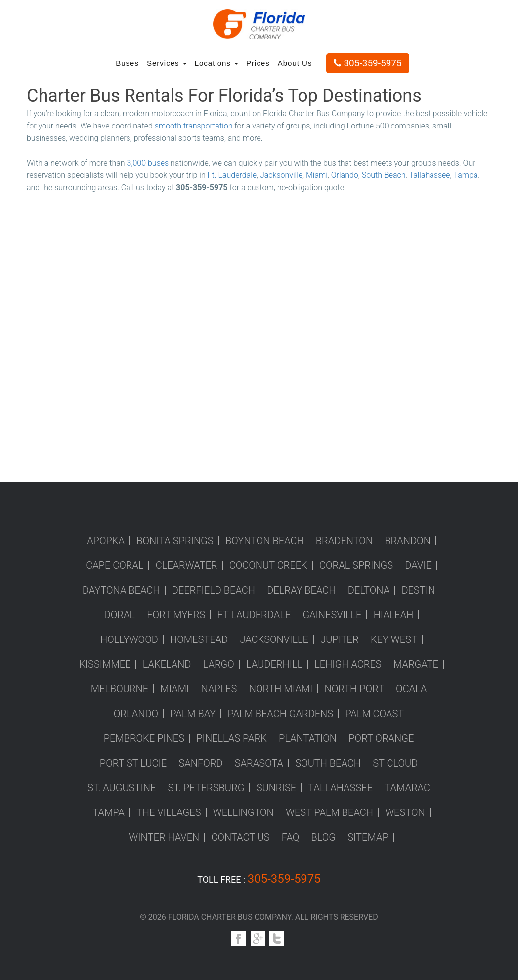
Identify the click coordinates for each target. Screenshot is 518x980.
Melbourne (120, 689)
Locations (216, 63)
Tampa (466, 175)
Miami (317, 175)
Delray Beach (301, 590)
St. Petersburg (206, 788)
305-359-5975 (367, 63)
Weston (405, 812)
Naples (219, 689)
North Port (354, 689)
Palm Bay (193, 714)
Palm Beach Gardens (281, 714)
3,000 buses (148, 163)
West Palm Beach (329, 812)
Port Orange (381, 738)
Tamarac (407, 788)
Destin (418, 590)
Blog (324, 837)
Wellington (243, 812)
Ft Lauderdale (254, 615)
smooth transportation (194, 126)
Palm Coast (374, 714)
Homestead (199, 639)
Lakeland (167, 664)
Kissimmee (105, 664)
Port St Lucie (133, 763)
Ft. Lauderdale (232, 175)
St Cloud (395, 763)
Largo (219, 664)
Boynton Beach (265, 541)
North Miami (281, 689)
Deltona (369, 590)
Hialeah (394, 615)
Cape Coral (115, 565)
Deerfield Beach (214, 590)
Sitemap (368, 837)
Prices (258, 63)
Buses (127, 63)
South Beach (384, 175)
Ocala (411, 689)
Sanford (200, 763)
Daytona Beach (121, 590)
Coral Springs (356, 565)
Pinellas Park (232, 738)
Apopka (106, 541)
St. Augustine (122, 788)
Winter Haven (164, 837)
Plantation (308, 738)
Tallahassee (429, 175)
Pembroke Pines (144, 738)
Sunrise (276, 788)
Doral (120, 615)
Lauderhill (274, 664)
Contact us (240, 837)
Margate (416, 664)
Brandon (408, 541)
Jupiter (340, 639)
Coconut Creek (268, 565)
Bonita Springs (175, 541)
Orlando (345, 175)
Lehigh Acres (348, 664)
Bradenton (344, 541)
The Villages (169, 812)
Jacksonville (281, 175)
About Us (295, 63)
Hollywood (129, 639)
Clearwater (187, 565)
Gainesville (332, 615)
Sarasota (259, 763)
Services (167, 63)
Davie (418, 565)
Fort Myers (176, 615)
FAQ (291, 837)
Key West (394, 639)
